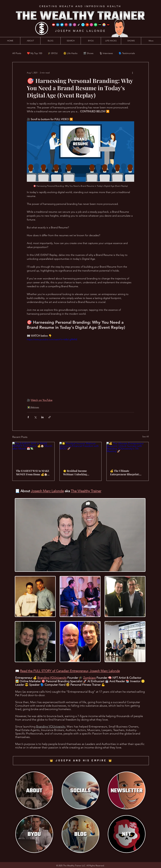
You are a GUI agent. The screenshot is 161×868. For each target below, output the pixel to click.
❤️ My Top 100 (35, 53)
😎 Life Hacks (70, 53)
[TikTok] (79, 25)
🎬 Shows (88, 53)
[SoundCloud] (87, 25)
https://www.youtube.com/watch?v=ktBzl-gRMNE (52, 339)
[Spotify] (96, 25)
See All (145, 437)
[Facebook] (70, 25)
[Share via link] (50, 417)
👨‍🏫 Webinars (33, 407)
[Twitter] (62, 25)
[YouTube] (54, 25)
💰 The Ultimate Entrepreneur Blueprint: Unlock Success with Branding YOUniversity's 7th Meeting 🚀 (127, 473)
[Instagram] (75, 25)
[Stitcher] (100, 25)
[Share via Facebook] (28, 417)
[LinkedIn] (58, 25)
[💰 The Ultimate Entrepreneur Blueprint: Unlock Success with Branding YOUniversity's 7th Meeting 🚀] (128, 454)
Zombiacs (89, 678)
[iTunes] (91, 25)
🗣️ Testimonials (127, 53)
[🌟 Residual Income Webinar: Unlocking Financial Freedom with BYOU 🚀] (81, 454)
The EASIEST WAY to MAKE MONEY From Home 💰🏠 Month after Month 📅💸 (33, 473)
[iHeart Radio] (108, 25)
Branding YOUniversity (52, 678)
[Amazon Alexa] (83, 25)
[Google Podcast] (104, 25)
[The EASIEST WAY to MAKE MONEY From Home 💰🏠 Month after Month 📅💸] (33, 454)
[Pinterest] (66, 25)
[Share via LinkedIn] (42, 417)
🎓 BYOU (53, 53)
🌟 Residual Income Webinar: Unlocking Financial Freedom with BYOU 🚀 (77, 473)
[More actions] (132, 73)
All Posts (17, 53)
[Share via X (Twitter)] (35, 417)
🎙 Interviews (106, 53)
